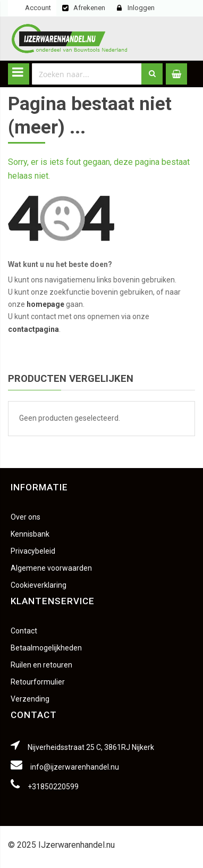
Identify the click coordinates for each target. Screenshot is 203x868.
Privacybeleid (33, 551)
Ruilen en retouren (41, 665)
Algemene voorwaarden (51, 568)
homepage (45, 304)
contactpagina (33, 329)
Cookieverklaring (39, 585)
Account (38, 8)
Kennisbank (30, 534)
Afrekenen (89, 8)
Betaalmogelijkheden (46, 648)
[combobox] (87, 74)
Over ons (26, 517)
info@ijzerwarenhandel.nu (75, 767)
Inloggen (141, 8)
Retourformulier (38, 682)
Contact (24, 631)
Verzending (30, 699)
